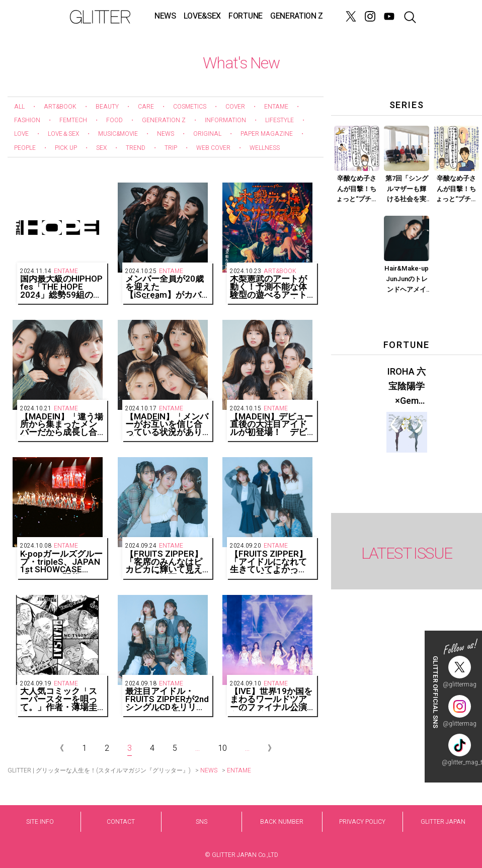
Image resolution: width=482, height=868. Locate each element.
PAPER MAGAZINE (267, 134)
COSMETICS (190, 107)
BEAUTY (107, 107)
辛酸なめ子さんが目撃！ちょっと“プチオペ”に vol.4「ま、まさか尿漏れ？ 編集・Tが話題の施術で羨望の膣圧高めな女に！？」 (357, 189)
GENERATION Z (297, 16)
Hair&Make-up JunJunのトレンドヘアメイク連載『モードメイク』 (407, 279)
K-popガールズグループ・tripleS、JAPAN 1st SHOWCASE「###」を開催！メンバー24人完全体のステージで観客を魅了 (61, 562)
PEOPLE (25, 148)
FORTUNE (246, 16)
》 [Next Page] (272, 748)
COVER (235, 107)
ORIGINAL (207, 134)
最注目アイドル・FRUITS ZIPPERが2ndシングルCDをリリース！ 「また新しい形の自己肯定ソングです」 (167, 699)
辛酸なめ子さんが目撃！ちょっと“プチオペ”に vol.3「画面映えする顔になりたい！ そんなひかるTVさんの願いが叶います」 (456, 189)
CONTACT (121, 822)
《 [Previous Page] (60, 748)
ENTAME (276, 107)
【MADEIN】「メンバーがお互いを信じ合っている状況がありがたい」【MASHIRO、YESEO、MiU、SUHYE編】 (167, 425)
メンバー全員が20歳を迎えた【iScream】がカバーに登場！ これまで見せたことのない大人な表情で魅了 (165, 287)
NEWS (165, 16)
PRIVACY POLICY (362, 822)
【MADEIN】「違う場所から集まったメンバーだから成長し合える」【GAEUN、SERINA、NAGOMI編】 (62, 425)
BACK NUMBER (282, 822)
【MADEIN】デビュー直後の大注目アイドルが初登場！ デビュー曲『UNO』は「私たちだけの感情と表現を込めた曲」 (271, 425)
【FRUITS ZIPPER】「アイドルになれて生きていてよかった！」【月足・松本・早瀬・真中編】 (269, 562)
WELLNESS (265, 148)
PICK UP (66, 148)
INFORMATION (225, 120)
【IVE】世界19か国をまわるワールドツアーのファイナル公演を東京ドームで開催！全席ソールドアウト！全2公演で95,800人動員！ (271, 699)
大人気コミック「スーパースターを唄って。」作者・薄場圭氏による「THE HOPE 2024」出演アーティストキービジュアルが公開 (60, 699)
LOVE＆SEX (63, 134)
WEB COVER (213, 148)
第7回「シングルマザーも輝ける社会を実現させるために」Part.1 (407, 189)
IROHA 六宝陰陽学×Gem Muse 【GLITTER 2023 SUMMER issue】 (407, 387)
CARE (146, 107)
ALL (19, 107)
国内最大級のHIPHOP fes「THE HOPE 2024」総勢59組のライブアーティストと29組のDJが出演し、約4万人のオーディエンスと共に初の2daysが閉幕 (62, 287)
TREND (136, 148)
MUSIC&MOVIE (118, 134)
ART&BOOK (60, 107)
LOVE (21, 134)
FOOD (114, 120)
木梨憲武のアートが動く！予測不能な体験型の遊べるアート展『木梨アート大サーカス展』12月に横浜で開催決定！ (269, 287)
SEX (101, 148)
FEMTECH (73, 120)
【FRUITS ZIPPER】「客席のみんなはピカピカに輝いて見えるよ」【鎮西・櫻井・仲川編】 (164, 562)
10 (222, 748)
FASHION (27, 120)
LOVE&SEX (202, 16)
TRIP (171, 148)
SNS (202, 822)
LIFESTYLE (279, 120)
